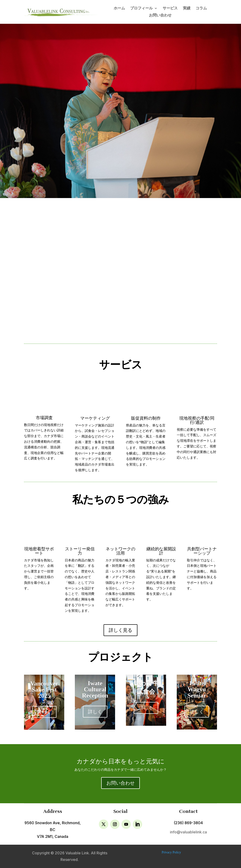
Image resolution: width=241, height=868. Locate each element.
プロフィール (141, 8)
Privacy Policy (171, 852)
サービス (170, 8)
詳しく (44, 712)
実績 (187, 8)
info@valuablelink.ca (188, 832)
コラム (201, 8)
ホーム (119, 8)
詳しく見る (120, 630)
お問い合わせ (160, 15)
